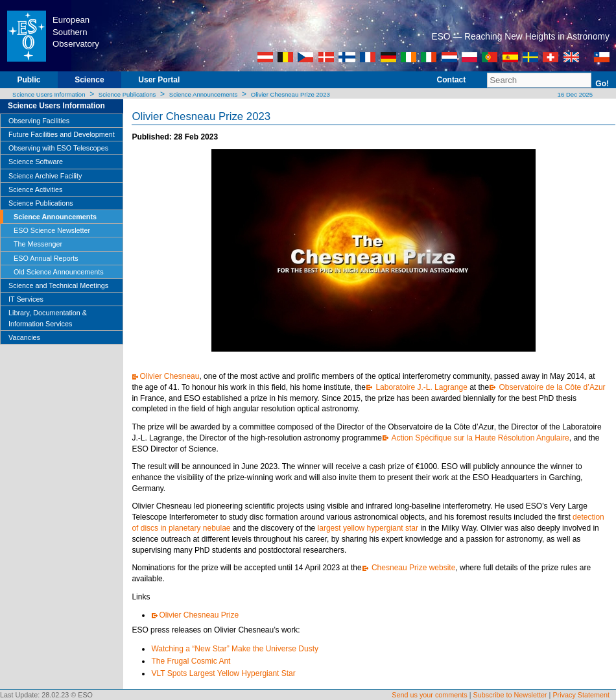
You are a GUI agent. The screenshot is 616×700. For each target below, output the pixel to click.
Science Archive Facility (45, 176)
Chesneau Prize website (413, 568)
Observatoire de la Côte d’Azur (551, 387)
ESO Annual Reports (46, 258)
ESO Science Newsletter (52, 230)
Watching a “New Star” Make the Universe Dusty (235, 649)
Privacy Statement (581, 695)
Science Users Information (49, 94)
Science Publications (127, 94)
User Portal (159, 80)
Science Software (36, 162)
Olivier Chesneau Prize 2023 (290, 94)
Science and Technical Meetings (58, 285)
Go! (602, 84)
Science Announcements (204, 94)
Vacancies (24, 337)
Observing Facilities (39, 121)
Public (29, 80)
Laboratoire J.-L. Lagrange (421, 387)
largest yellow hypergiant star (367, 528)
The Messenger (38, 244)
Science (89, 80)
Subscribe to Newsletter (510, 695)
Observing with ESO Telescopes (58, 148)
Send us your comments (429, 695)
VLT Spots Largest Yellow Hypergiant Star (225, 673)
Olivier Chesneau (169, 376)
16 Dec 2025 (574, 94)
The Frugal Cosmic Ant (192, 661)
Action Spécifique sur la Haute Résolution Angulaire (480, 438)
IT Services (26, 299)
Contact (452, 80)
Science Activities (35, 189)
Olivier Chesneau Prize (200, 615)
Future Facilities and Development (62, 134)
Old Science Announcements (59, 272)
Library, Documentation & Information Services (48, 318)
